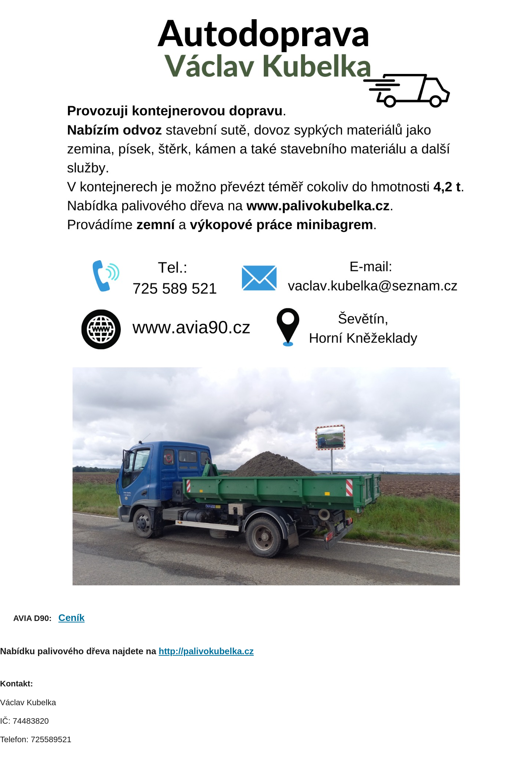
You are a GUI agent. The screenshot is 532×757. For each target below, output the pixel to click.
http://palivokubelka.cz (206, 651)
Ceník (71, 618)
